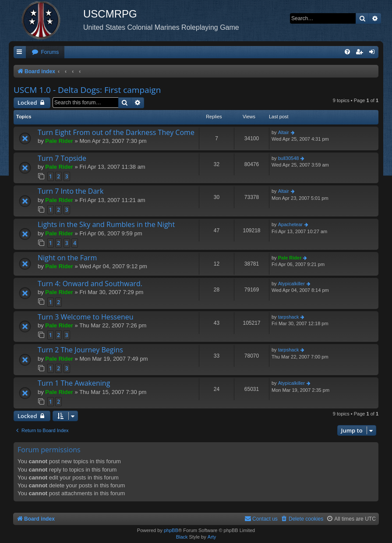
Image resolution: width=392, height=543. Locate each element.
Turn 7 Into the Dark (71, 191)
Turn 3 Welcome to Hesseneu (86, 317)
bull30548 (289, 158)
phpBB (171, 530)
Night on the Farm (67, 258)
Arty (212, 537)
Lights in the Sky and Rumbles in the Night (106, 224)
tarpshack (289, 317)
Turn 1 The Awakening (74, 383)
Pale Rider (59, 141)
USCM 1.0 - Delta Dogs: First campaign (87, 90)
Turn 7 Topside (62, 158)
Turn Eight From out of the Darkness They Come (116, 132)
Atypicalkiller (291, 284)
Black (182, 537)
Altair (284, 132)
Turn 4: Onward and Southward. (90, 284)
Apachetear (290, 224)
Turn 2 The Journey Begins (80, 350)
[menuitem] (45, 52)
